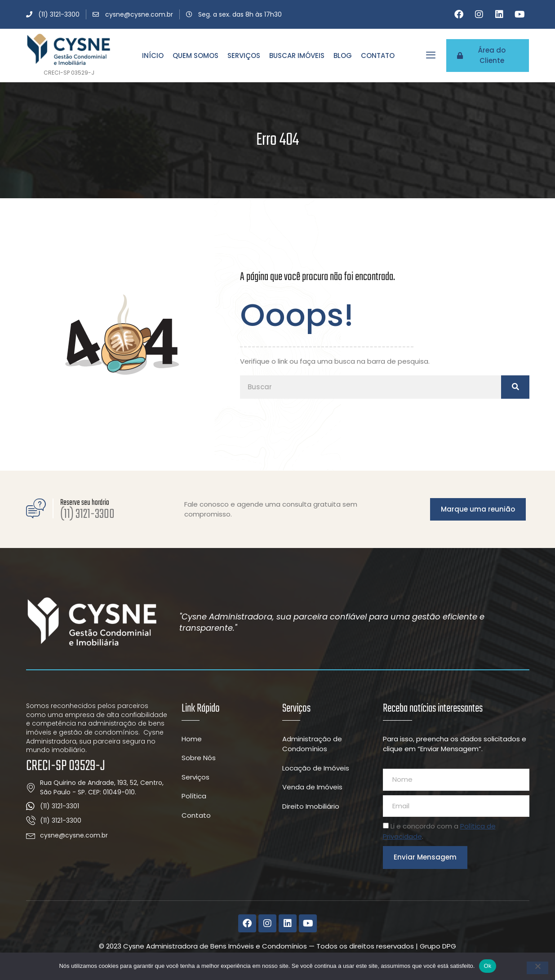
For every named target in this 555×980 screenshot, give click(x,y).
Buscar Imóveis (297, 56)
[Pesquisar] (515, 392)
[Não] (537, 968)
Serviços (244, 56)
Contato (378, 56)
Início (153, 56)
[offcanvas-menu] (431, 55)
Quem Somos (195, 56)
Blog (343, 56)
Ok (487, 966)
